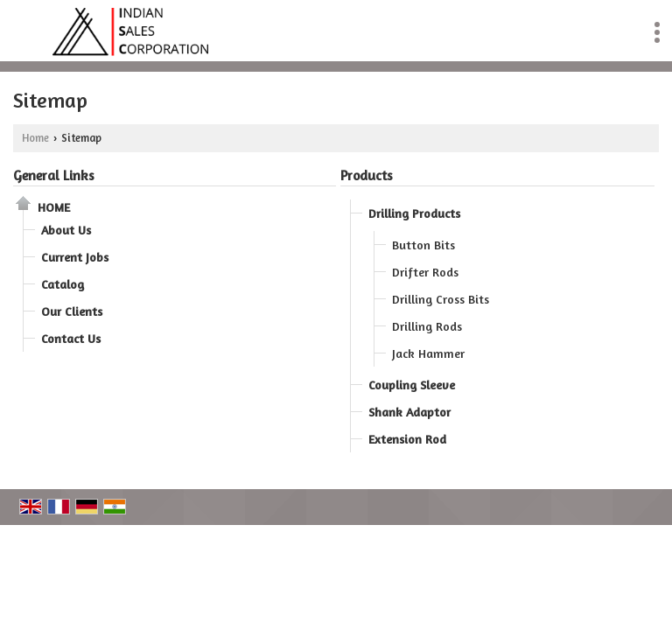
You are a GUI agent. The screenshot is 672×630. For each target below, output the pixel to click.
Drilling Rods (427, 326)
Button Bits (423, 245)
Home (35, 138)
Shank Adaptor (409, 412)
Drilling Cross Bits (441, 299)
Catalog (63, 284)
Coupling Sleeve (412, 385)
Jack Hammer (428, 353)
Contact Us (71, 338)
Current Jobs (75, 257)
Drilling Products (414, 213)
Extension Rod (407, 439)
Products (367, 175)
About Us (66, 230)
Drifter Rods (425, 272)
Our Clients (72, 311)
